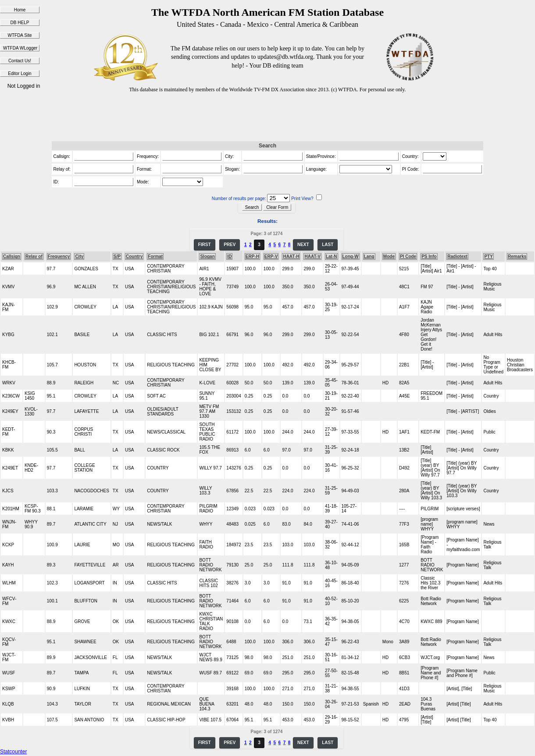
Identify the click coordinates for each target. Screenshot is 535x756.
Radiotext (457, 256)
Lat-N (332, 256)
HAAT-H (291, 256)
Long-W (351, 256)
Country (134, 256)
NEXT (303, 245)
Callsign (12, 256)
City (79, 256)
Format (155, 256)
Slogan (207, 256)
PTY (488, 256)
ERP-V (271, 256)
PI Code (408, 256)
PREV (230, 245)
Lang (369, 256)
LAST (328, 245)
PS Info (429, 256)
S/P (117, 256)
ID (229, 256)
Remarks (517, 256)
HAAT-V (312, 256)
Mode (389, 256)
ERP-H (252, 256)
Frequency (59, 256)
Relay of (34, 256)
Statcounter (13, 752)
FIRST (205, 245)
